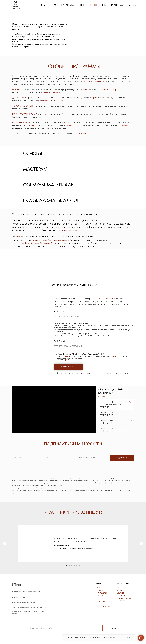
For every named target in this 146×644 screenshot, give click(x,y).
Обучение (94, 5)
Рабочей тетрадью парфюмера (110, 90)
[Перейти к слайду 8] (78, 565)
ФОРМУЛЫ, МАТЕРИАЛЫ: (23, 106)
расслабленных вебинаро (94, 82)
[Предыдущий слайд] (5, 543)
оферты (67, 360)
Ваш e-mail (60, 341)
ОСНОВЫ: (16, 90)
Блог (105, 5)
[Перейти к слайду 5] (73, 565)
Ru (131, 5)
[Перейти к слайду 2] (68, 565)
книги (85, 90)
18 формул (124, 125)
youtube (20, 243)
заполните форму (68, 230)
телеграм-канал (40, 240)
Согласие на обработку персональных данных (30, 607)
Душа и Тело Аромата (106, 299)
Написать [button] (121, 596)
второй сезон (105, 98)
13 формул (67, 122)
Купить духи (69, 5)
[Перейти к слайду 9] (80, 565)
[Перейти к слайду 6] (75, 565)
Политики (113, 356)
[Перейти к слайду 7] (76, 565)
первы (94, 98)
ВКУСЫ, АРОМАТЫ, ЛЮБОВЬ (24, 114)
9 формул (33, 125)
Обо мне (54, 5)
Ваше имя (59, 312)
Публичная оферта (19, 598)
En (135, 5)
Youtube (120, 593)
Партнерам (117, 5)
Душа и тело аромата (51, 92)
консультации (81, 133)
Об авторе (100, 590)
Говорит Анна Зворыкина (38, 243)
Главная (41, 5)
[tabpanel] (73, 333)
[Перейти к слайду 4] (71, 565)
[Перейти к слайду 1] (66, 565)
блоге (17, 237)
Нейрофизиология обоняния (52, 101)
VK (118, 588)
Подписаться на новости (124, 599)
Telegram (121, 590)
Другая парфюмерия (59, 240)
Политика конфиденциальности (25, 603)
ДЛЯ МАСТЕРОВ (19, 98)
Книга (83, 5)
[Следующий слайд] (141, 543)
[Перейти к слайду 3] (70, 565)
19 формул (70, 125)
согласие (65, 356)
